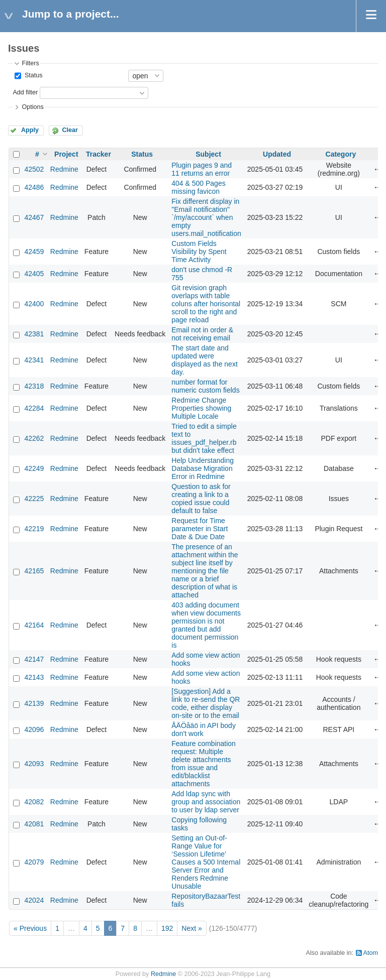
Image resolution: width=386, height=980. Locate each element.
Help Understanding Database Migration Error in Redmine (203, 468)
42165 (34, 571)
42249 (34, 468)
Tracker (99, 154)
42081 (34, 824)
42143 (34, 677)
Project (66, 154)
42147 (34, 659)
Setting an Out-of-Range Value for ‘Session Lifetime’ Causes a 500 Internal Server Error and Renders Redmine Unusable (206, 862)
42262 (34, 438)
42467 (34, 217)
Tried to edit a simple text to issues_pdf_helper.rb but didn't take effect (204, 438)
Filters (30, 63)
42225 (34, 499)
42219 (34, 529)
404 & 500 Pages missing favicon (198, 187)
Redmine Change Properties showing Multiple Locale (201, 408)
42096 (34, 729)
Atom (371, 953)
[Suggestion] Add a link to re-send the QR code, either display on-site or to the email (206, 703)
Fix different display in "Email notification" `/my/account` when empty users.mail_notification (206, 217)
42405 (34, 274)
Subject (208, 154)
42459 (34, 252)
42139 (34, 703)
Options (32, 107)
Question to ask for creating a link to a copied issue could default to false (201, 499)
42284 (34, 408)
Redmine (64, 169)
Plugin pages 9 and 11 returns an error (202, 169)
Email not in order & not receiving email (202, 334)
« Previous (30, 928)
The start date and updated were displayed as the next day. (205, 360)
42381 (34, 334)
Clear (70, 130)
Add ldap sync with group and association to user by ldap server (206, 802)
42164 (34, 625)
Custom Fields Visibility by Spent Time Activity (199, 252)
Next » (191, 928)
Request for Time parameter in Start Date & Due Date (200, 529)
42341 (34, 360)
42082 (34, 802)
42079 (34, 862)
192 (167, 928)
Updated (277, 154)
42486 (34, 187)
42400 (34, 304)
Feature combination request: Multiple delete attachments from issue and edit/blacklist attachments (204, 764)
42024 (34, 900)
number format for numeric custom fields (205, 386)
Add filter (25, 92)
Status (32, 75)
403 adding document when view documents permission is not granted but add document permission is (206, 625)
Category (341, 154)
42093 (34, 764)
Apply (30, 130)
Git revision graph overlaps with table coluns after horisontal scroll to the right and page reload (206, 304)
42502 (34, 169)
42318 (34, 386)
